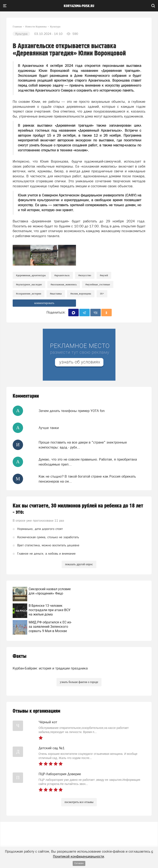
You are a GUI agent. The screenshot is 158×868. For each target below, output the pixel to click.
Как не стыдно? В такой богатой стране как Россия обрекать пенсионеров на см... (87, 479)
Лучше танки (49, 428)
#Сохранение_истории (29, 294)
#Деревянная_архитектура (31, 275)
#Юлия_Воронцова (81, 294)
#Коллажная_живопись (64, 284)
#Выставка (56, 294)
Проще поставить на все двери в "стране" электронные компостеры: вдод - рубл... (83, 445)
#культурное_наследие (29, 284)
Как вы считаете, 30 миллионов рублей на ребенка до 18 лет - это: (78, 509)
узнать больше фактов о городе (79, 682)
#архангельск (62, 275)
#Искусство (85, 275)
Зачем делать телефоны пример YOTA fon (72, 411)
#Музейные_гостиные (98, 284)
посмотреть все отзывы (79, 802)
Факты (20, 656)
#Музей (104, 275)
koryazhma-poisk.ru (79, 6)
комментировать (44, 303)
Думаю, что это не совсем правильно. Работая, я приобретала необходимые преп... (88, 462)
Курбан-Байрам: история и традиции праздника (50, 668)
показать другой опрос (79, 564)
